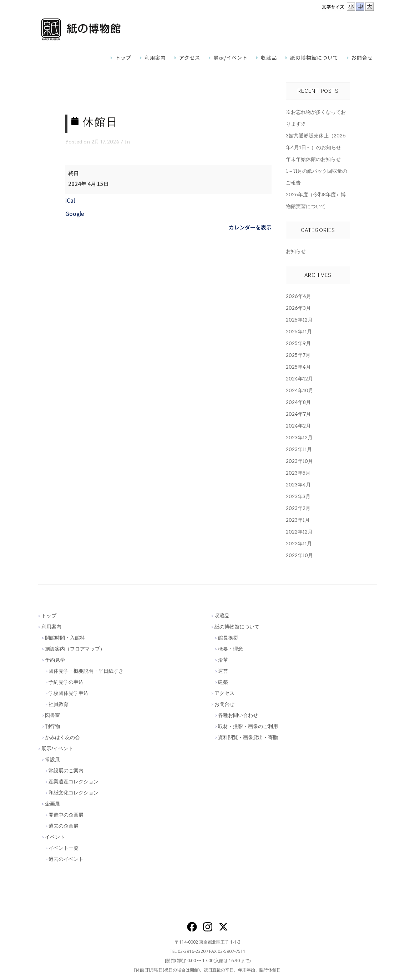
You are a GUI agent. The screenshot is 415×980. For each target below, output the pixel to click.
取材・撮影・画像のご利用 (248, 726)
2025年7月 (298, 355)
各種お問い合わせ (238, 715)
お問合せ (224, 704)
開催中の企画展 (66, 815)
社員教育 (59, 704)
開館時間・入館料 (65, 638)
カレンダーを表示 (250, 227)
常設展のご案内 (66, 770)
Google (75, 214)
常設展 (52, 759)
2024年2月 (298, 426)
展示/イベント (57, 748)
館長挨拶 (228, 638)
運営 (223, 671)
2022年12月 (299, 532)
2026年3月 (298, 308)
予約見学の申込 (66, 682)
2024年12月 (299, 379)
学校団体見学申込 (69, 693)
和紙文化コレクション (74, 792)
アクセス (224, 693)
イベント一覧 (64, 848)
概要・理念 (231, 649)
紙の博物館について (237, 627)
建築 (223, 682)
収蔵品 (222, 615)
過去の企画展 (64, 826)
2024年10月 (300, 390)
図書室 (52, 715)
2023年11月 (299, 449)
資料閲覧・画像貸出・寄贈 (248, 737)
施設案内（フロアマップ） (75, 649)
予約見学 (55, 660)
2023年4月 (298, 485)
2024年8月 (298, 402)
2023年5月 (298, 473)
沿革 (223, 660)
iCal (70, 200)
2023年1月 (298, 520)
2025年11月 (299, 332)
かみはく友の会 (62, 737)
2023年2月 (298, 508)
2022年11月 (299, 544)
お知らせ (296, 251)
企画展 (52, 804)
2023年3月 (298, 496)
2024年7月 (298, 414)
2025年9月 (298, 343)
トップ (49, 615)
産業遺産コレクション (74, 781)
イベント (55, 837)
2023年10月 (299, 461)
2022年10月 (299, 555)
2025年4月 (298, 367)
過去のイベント (66, 859)
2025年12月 (299, 320)
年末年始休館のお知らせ (313, 159)
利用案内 (51, 627)
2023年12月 (299, 438)
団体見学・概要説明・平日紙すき (86, 671)
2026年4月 (298, 296)
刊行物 (52, 726)
